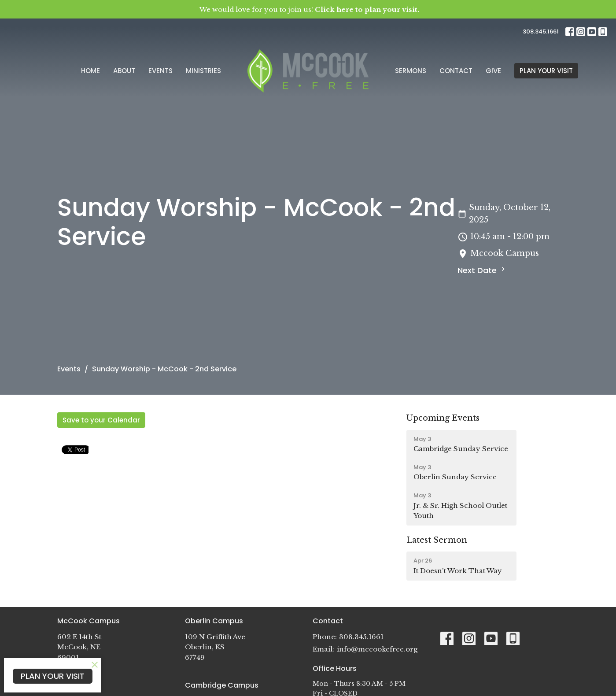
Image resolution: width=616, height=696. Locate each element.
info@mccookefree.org (377, 649)
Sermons (411, 71)
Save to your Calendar (101, 420)
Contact (456, 71)
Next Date (482, 270)
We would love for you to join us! (309, 9)
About (124, 71)
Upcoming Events (443, 418)
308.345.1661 (541, 31)
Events (160, 71)
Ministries (203, 71)
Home (90, 71)
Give (493, 71)
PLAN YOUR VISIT (546, 71)
